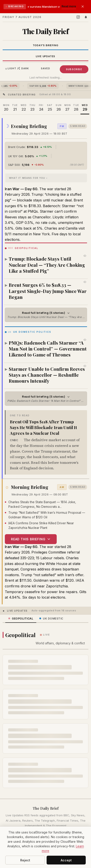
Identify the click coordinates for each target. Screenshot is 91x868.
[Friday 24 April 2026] (41, 108)
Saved (45, 68)
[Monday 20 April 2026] (6, 108)
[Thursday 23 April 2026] (32, 108)
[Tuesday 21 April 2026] (15, 108)
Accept (66, 860)
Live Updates (46, 56)
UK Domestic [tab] (51, 619)
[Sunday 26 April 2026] (59, 108)
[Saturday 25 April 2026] (50, 108)
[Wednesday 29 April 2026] (85, 108)
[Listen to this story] (85, 256)
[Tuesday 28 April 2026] (76, 108)
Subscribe (74, 69)
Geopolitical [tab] (21, 619)
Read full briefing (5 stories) (47, 315)
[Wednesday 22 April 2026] (24, 108)
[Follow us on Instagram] (78, 17)
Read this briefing (31, 539)
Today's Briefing (46, 45)
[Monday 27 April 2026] (67, 108)
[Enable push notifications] (86, 17)
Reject (25, 860)
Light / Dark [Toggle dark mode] (17, 68)
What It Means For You (27, 178)
